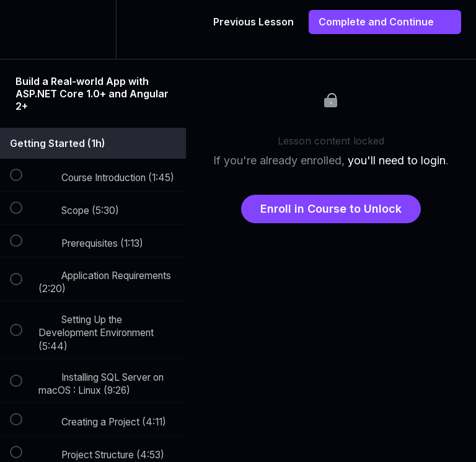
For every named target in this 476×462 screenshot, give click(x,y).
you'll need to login (397, 160)
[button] (23, 29)
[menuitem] (93, 29)
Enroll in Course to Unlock (331, 209)
